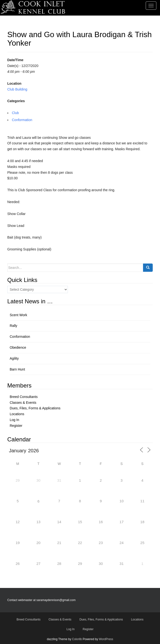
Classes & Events (23, 403)
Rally (13, 326)
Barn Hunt (17, 369)
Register (16, 426)
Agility (14, 358)
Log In (14, 420)
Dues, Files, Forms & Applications (35, 408)
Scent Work (18, 315)
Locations (17, 414)
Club (15, 113)
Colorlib (77, 639)
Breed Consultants (24, 397)
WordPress (106, 639)
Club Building (17, 89)
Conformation (22, 120)
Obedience (18, 347)
